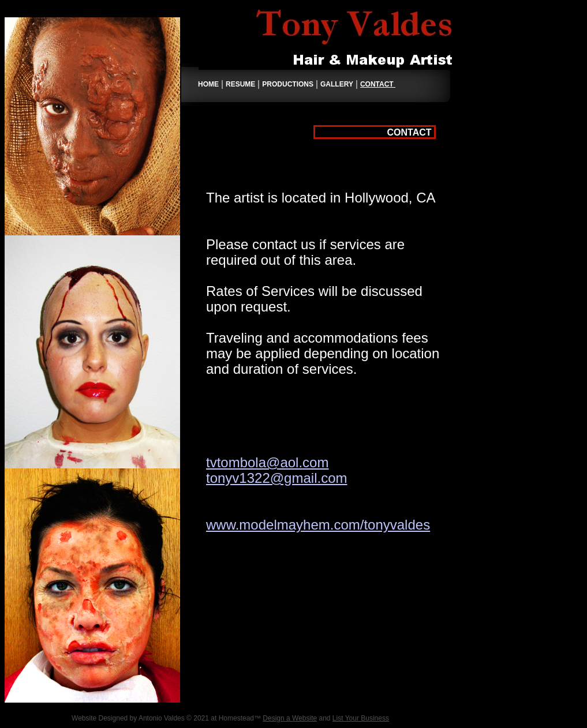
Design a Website (290, 718)
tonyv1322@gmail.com (276, 478)
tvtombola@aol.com (267, 462)
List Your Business (361, 718)
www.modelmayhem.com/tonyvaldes (318, 525)
